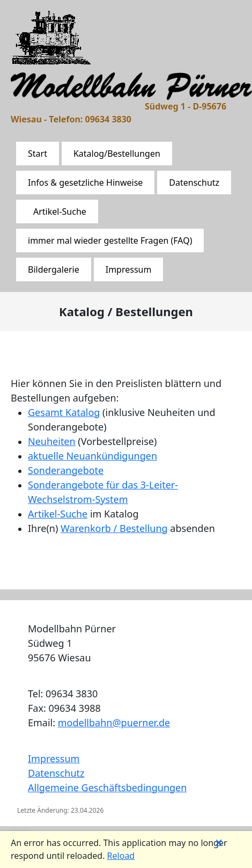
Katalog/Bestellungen (117, 154)
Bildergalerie (54, 269)
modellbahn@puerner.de (114, 723)
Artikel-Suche (60, 211)
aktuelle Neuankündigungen (92, 456)
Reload (121, 856)
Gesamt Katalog (64, 412)
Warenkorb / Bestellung (114, 528)
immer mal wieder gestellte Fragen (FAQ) (110, 240)
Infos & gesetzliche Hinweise (85, 183)
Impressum (129, 269)
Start (38, 154)
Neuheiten (52, 441)
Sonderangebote (66, 470)
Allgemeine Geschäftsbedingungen (107, 787)
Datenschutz (194, 183)
